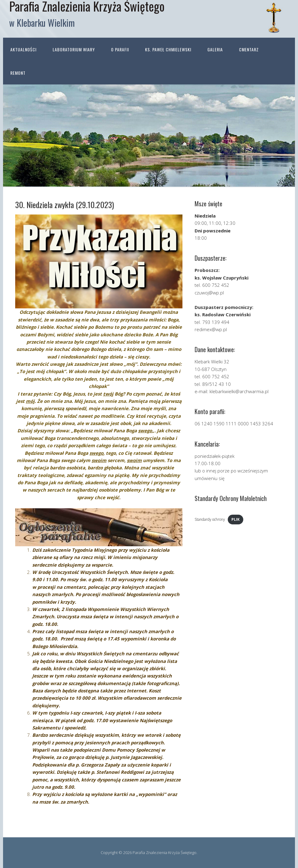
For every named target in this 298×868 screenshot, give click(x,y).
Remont (18, 73)
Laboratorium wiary (74, 49)
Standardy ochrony (210, 519)
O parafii (120, 49)
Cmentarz (249, 49)
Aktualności (23, 49)
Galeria (215, 49)
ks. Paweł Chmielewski (168, 49)
